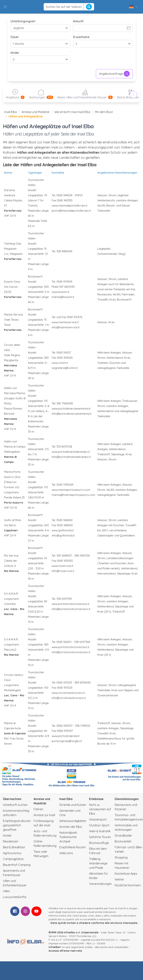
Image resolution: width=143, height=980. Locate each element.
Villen (6, 891)
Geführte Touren (100, 837)
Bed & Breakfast (14, 847)
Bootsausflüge (99, 843)
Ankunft (78, 21)
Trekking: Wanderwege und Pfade (98, 863)
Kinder (15, 53)
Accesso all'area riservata (65, 951)
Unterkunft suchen (15, 805)
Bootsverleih (123, 841)
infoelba (54, 947)
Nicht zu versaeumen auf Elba (100, 809)
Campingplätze (13, 859)
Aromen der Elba (71, 827)
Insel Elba (11, 112)
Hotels (7, 836)
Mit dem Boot (104, 112)
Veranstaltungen (100, 884)
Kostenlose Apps (126, 874)
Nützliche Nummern (128, 885)
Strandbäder (123, 836)
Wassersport (98, 819)
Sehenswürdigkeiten (73, 821)
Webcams (66, 853)
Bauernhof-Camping (17, 865)
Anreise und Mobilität (36, 112)
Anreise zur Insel (44, 815)
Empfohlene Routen (73, 847)
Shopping (121, 857)
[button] (5, 7)
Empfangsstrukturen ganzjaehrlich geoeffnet (17, 825)
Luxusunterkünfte (15, 897)
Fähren (38, 809)
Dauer (15, 37)
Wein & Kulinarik (100, 831)
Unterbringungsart (23, 21)
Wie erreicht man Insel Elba (72, 112)
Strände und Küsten (73, 805)
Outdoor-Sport (99, 825)
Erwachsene (81, 37)
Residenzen (11, 841)
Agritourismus (12, 853)
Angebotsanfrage (114, 74)
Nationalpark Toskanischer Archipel (68, 837)
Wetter (119, 879)
